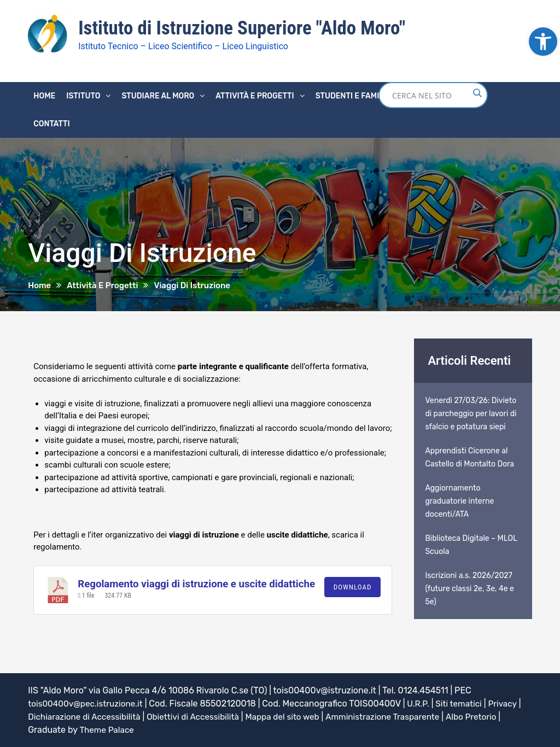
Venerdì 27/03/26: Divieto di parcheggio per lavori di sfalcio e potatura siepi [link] (471, 413)
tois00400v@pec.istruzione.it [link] (88, 703)
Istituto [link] (83, 95)
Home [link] (44, 95)
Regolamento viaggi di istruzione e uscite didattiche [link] (196, 583)
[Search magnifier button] (477, 92)
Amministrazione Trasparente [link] (398, 716)
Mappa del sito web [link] (294, 716)
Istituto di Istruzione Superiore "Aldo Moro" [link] (247, 28)
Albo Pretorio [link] (491, 716)
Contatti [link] (51, 123)
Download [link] (353, 586)
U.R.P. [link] (424, 703)
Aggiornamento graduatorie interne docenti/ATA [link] (459, 501)
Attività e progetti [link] (255, 95)
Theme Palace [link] (108, 729)
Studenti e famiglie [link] (356, 95)
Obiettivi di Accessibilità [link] (200, 716)
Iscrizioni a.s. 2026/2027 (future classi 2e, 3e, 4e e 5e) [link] (469, 588)
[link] (543, 42)
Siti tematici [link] (466, 703)
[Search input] (430, 95)
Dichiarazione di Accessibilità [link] (87, 716)
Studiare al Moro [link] (158, 95)
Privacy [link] (512, 703)
